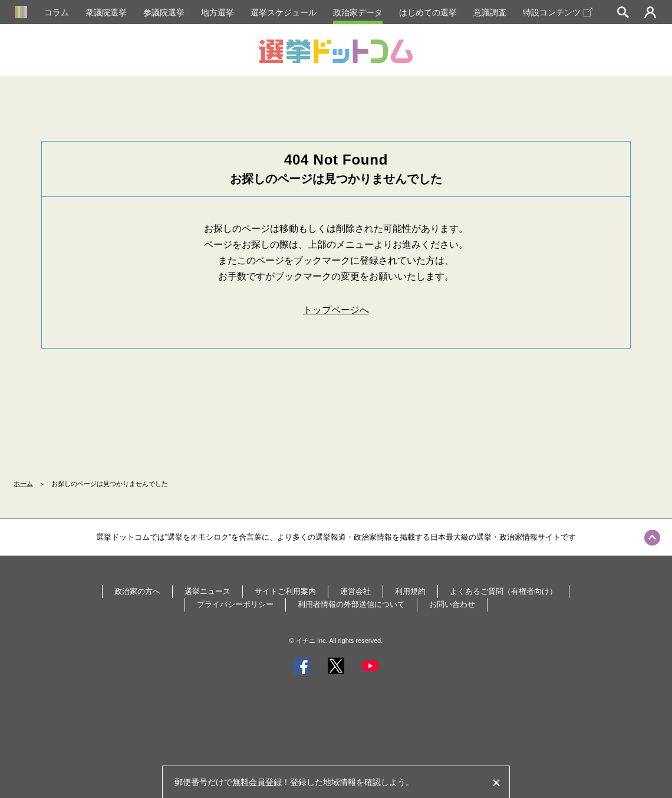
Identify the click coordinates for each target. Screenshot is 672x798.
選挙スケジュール (284, 12)
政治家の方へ (137, 591)
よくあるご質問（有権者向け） (503, 591)
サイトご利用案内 (285, 591)
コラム (57, 12)
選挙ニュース (207, 591)
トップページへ (336, 310)
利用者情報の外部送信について (351, 604)
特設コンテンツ (558, 12)
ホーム (23, 484)
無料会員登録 (257, 782)
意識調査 (490, 12)
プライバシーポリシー (235, 604)
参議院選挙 (164, 12)
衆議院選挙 (106, 12)
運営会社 (355, 591)
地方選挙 (218, 12)
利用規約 (410, 591)
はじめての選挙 (428, 12)
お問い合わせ (452, 604)
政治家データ (358, 12)
